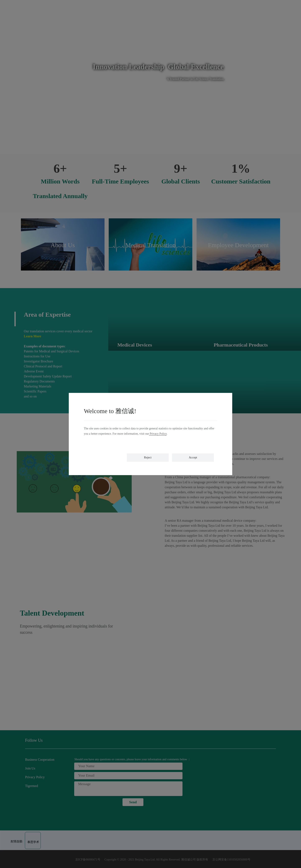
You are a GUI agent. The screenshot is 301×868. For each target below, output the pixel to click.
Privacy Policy (158, 434)
